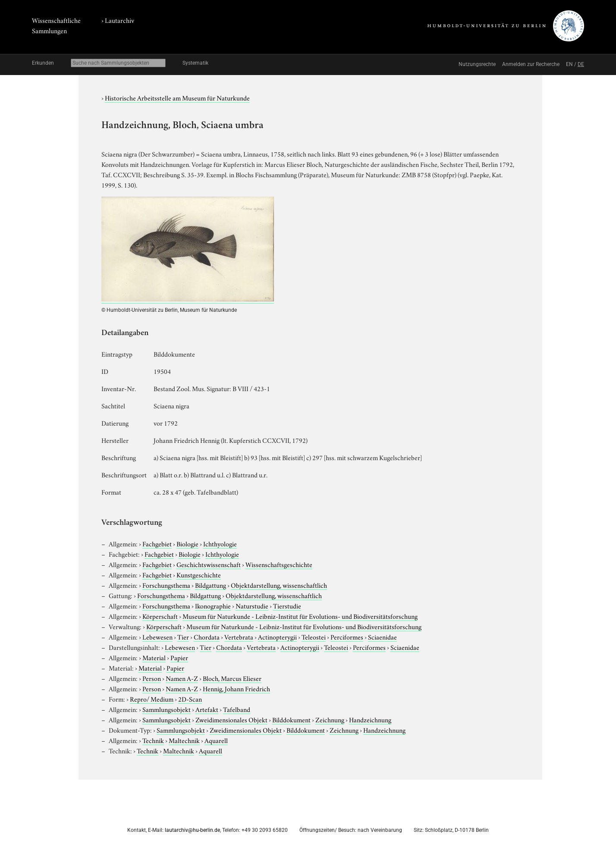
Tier (183, 636)
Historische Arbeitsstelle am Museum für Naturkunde (177, 97)
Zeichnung (330, 719)
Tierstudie (287, 605)
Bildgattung (211, 585)
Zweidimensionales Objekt (231, 719)
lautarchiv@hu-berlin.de (192, 830)
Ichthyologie (220, 543)
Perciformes (347, 636)
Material (154, 657)
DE (581, 64)
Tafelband (237, 709)
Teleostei (314, 636)
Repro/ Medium (152, 699)
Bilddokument (291, 719)
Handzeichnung (370, 719)
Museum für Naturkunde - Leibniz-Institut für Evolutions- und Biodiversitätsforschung (300, 616)
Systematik (195, 63)
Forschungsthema (166, 585)
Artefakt (207, 709)
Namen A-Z (182, 678)
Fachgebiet (157, 543)
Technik (153, 740)
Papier (179, 657)
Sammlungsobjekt (167, 709)
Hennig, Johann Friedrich (236, 688)
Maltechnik (184, 740)
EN (569, 64)
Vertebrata (239, 636)
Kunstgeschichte (199, 574)
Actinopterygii (277, 636)
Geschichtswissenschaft (209, 564)
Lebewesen (157, 636)
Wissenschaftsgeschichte (279, 564)
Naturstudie (252, 605)
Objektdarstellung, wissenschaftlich (279, 585)
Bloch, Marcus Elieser (232, 678)
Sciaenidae (382, 636)
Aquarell (216, 740)
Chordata (207, 636)
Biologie (187, 543)
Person (152, 678)
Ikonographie (213, 605)
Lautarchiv (119, 20)
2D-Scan (190, 699)
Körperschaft (160, 616)
